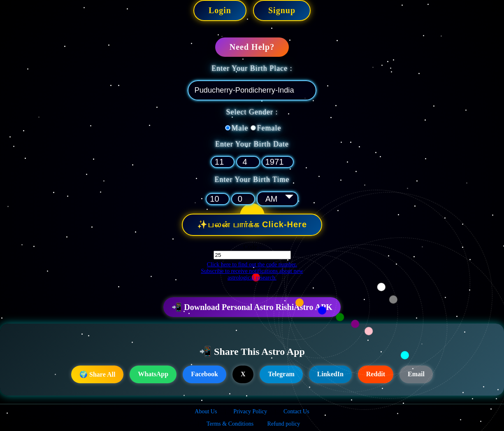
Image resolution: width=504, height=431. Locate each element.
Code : (252, 246)
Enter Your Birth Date (252, 144)
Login (220, 10)
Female (269, 128)
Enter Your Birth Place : (252, 68)
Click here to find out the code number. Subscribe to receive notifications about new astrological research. (252, 271)
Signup (282, 10)
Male (240, 128)
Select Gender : (252, 112)
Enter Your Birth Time (252, 179)
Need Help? (252, 47)
